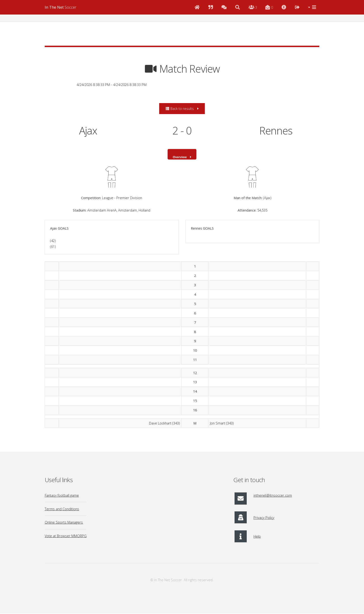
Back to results (180, 108)
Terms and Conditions (62, 509)
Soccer (61, 7)
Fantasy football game (62, 496)
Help (257, 537)
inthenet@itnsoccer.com (273, 496)
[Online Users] (253, 7)
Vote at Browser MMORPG (66, 536)
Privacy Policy (264, 518)
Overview (180, 157)
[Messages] (269, 7)
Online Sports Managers (64, 523)
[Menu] (312, 7)
